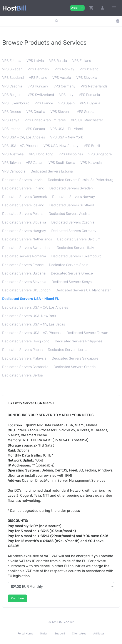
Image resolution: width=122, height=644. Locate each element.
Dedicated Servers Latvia (22, 180)
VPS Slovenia (61, 112)
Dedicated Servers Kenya (72, 282)
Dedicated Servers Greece (72, 273)
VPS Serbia (86, 112)
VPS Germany (64, 86)
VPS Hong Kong (41, 154)
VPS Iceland (89, 69)
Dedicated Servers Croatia (75, 367)
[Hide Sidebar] (114, 8)
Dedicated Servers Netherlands (27, 239)
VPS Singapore (100, 154)
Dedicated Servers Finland (23, 188)
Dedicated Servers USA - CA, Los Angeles (35, 307)
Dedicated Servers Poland (23, 214)
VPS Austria (62, 78)
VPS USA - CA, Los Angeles (24, 137)
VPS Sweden (12, 69)
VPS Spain (66, 103)
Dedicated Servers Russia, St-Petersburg (81, 180)
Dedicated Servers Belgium (79, 239)
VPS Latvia (35, 61)
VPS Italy (66, 95)
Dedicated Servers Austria (70, 214)
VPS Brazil (92, 146)
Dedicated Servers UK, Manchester (83, 290)
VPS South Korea (62, 163)
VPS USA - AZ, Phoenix (20, 146)
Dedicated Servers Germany (74, 231)
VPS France (44, 103)
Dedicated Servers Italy (75, 248)
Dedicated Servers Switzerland (27, 248)
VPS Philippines (71, 154)
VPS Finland (82, 61)
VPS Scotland (13, 78)
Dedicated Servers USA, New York (29, 316)
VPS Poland (38, 78)
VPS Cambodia (14, 171)
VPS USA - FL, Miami (67, 129)
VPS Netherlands (94, 86)
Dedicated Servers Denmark (25, 197)
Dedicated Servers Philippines (79, 341)
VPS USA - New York (67, 137)
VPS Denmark (38, 69)
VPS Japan (35, 163)
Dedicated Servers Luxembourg (76, 256)
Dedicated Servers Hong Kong (26, 341)
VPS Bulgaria (90, 103)
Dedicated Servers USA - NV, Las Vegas (34, 324)
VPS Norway (64, 69)
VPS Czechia (12, 86)
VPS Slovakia (87, 78)
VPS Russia (58, 61)
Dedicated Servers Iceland (23, 205)
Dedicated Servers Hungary (24, 231)
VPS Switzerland (41, 95)
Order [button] (77, 8)
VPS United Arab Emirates (45, 120)
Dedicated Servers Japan (22, 350)
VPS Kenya (11, 120)
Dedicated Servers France (23, 265)
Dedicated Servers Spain (69, 265)
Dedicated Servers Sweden (71, 188)
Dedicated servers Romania (24, 256)
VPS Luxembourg (16, 103)
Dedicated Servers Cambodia (25, 367)
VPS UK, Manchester (87, 120)
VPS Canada (35, 129)
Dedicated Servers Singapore (75, 358)
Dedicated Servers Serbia (23, 375)
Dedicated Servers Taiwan (87, 333)
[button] (91, 8)
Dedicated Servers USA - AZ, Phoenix (32, 333)
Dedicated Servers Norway (74, 197)
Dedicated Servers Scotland (72, 205)
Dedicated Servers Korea (68, 350)
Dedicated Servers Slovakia (24, 222)
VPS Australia (13, 154)
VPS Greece (12, 112)
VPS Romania (89, 95)
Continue (17, 598)
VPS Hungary (38, 86)
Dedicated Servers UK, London (26, 290)
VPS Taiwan (11, 163)
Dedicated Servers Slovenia (24, 282)
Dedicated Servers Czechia (73, 222)
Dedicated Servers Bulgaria (24, 273)
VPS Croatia (36, 112)
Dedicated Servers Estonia (52, 171)
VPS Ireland (11, 129)
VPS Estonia (12, 61)
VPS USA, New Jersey (61, 146)
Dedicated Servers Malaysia (24, 358)
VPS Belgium (12, 95)
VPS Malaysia (91, 163)
